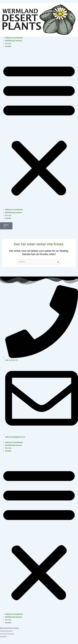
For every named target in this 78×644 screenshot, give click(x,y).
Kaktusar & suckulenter (14, 38)
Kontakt (8, 46)
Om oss (8, 43)
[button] (39, 129)
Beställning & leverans (14, 41)
